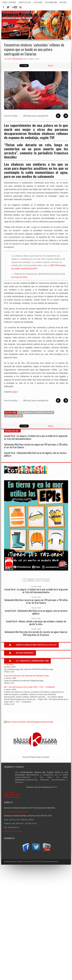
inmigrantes (29, 412)
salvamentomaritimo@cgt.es (16, 812)
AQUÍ (15, 392)
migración (40, 412)
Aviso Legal (9, 792)
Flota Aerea (38, 2)
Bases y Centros (9, 2)
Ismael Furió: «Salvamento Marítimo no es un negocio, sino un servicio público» (35, 454)
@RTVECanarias (58, 265)
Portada (50, 412)
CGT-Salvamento (15, 59)
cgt (20, 412)
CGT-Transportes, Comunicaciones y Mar (32, 661)
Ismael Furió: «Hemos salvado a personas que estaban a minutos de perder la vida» (36, 623)
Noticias (63, 2)
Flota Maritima (51, 2)
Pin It (51, 66)
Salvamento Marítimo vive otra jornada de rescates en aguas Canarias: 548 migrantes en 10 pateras (36, 633)
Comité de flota (25, 2)
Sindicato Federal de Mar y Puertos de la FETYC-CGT (36, 645)
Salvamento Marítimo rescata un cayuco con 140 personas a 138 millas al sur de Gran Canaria (36, 446)
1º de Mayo (9, 664)
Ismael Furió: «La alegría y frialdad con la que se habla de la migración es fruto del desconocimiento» (36, 437)
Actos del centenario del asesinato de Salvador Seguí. (27, 676)
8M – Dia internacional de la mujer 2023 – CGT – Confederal (30, 687)
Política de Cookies (12, 797)
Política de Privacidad (13, 831)
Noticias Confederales (25, 653)
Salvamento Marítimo (14, 416)
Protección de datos (12, 794)
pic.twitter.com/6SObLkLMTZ (25, 269)
